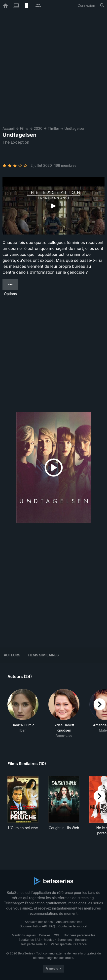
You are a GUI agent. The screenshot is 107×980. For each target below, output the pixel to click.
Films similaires (43, 655)
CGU (57, 935)
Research (82, 940)
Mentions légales (24, 935)
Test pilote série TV (34, 944)
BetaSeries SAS (30, 940)
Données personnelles (79, 935)
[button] (23, 713)
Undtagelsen (75, 128)
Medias (49, 940)
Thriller (53, 128)
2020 (38, 128)
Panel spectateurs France (69, 944)
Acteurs (12, 655)
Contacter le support (73, 926)
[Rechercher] (102, 5)
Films (24, 128)
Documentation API (33, 926)
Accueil (9, 128)
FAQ (52, 926)
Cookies (45, 935)
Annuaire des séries (39, 922)
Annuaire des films (69, 922)
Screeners (65, 940)
